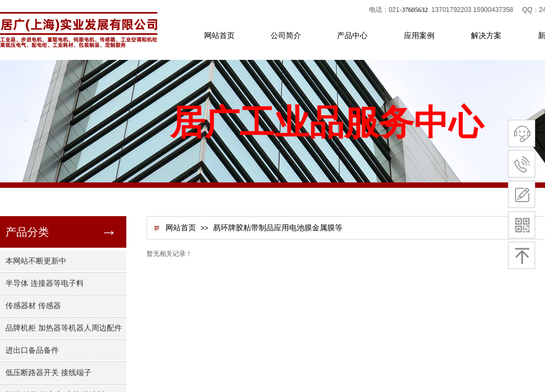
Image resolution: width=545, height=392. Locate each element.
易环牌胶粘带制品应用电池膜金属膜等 (278, 228)
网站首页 (181, 228)
